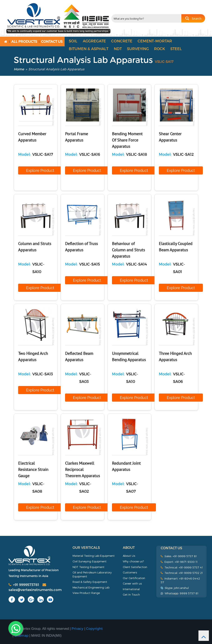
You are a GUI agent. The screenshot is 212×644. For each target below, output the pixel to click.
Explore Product (40, 170)
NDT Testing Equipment (88, 567)
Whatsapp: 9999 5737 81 (180, 593)
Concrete (122, 41)
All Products (24, 41)
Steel (176, 49)
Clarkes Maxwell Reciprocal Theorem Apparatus (82, 470)
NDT (118, 49)
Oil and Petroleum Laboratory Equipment (92, 574)
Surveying (138, 49)
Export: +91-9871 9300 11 (179, 562)
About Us (129, 556)
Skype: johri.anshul (175, 588)
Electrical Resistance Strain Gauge (33, 470)
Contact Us (52, 41)
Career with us (132, 583)
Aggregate (94, 41)
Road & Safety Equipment (90, 582)
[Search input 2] (147, 18)
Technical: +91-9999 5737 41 (182, 567)
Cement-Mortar (155, 41)
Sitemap (21, 635)
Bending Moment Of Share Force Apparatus (127, 140)
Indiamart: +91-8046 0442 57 (180, 580)
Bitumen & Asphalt (89, 49)
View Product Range (86, 593)
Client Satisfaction (135, 567)
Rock (160, 49)
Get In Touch (131, 595)
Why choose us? (133, 561)
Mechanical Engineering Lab (91, 587)
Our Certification (134, 578)
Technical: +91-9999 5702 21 (182, 573)
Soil (73, 41)
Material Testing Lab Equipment (94, 556)
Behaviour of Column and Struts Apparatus (128, 250)
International (131, 589)
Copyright (94, 628)
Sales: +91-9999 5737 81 (179, 556)
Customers (130, 572)
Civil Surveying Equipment (90, 561)
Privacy (77, 628)
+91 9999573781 (24, 585)
